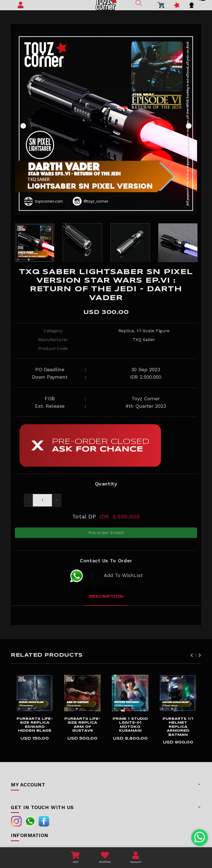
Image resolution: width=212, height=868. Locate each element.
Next (189, 126)
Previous (23, 126)
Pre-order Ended (106, 533)
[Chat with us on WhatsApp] (200, 838)
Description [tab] (106, 597)
